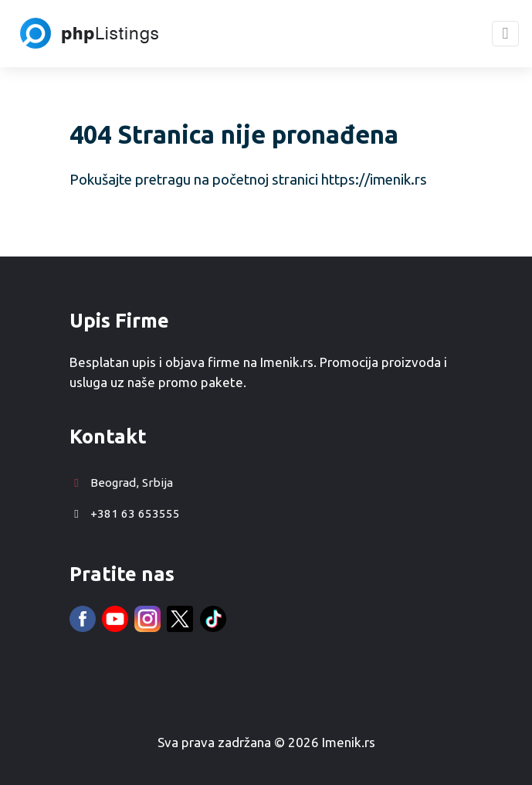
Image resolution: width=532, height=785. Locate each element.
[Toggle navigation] (505, 34)
